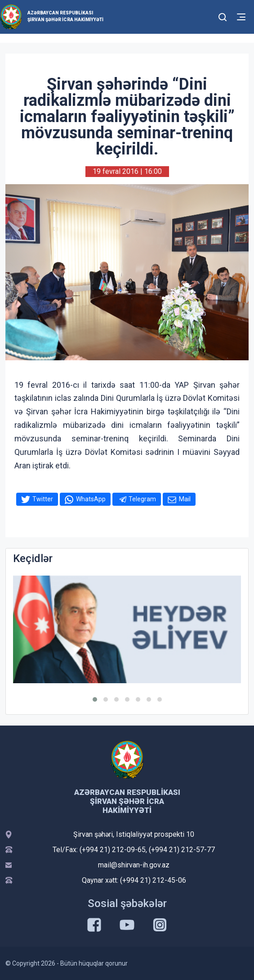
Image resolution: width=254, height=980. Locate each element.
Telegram (142, 499)
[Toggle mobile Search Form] (223, 16)
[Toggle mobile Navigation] (241, 17)
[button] (95, 699)
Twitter (43, 499)
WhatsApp (91, 499)
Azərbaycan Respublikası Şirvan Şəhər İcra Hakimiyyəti (65, 16)
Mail (185, 499)
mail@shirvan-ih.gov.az (134, 865)
